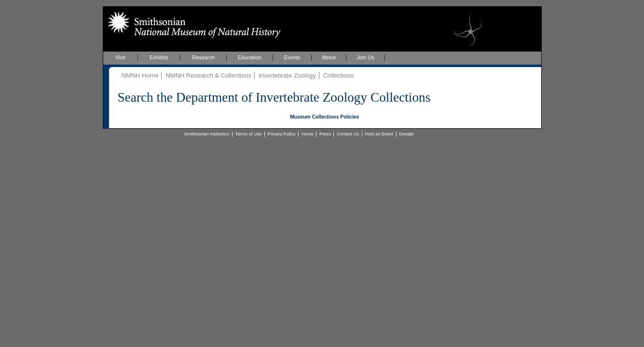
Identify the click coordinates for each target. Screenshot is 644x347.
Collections (339, 75)
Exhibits (159, 57)
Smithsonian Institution (207, 134)
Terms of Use (249, 134)
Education (250, 57)
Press (325, 134)
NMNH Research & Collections (208, 75)
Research (203, 57)
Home (308, 134)
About (329, 57)
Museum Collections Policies (324, 117)
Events (292, 57)
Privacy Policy (282, 134)
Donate (406, 134)
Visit (120, 57)
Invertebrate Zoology (287, 75)
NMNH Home (140, 75)
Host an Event (379, 134)
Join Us (365, 57)
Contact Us (348, 134)
